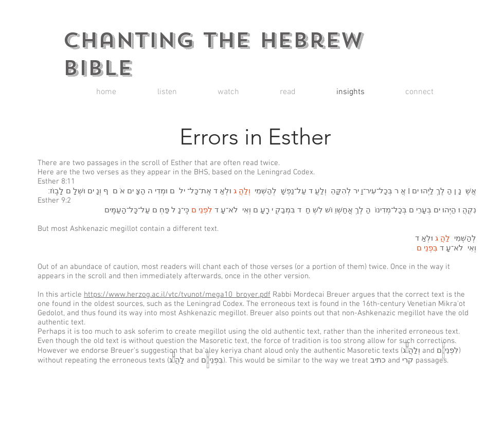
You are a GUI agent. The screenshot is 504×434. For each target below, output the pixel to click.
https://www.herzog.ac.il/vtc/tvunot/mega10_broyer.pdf (177, 295)
